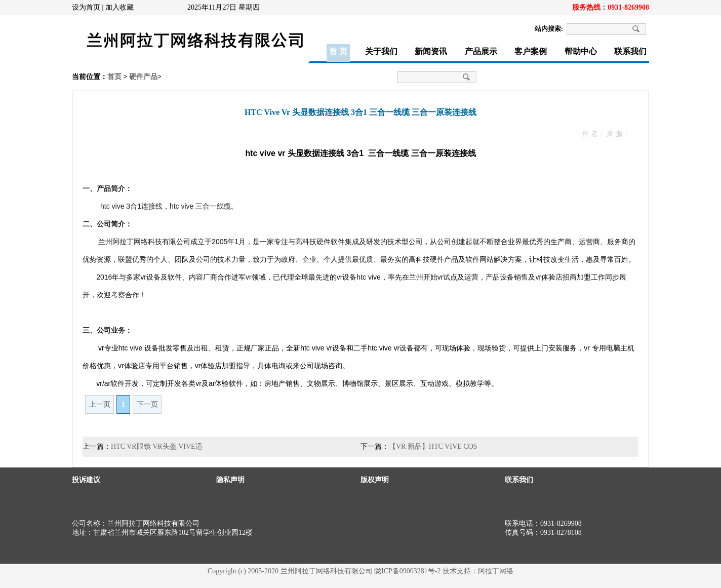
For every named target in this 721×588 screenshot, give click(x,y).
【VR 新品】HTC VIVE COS (433, 446)
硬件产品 (143, 77)
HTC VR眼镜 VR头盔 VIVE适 (157, 446)
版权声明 (375, 480)
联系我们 (630, 51)
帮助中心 (581, 51)
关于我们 (381, 51)
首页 (114, 77)
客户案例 (531, 51)
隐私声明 (230, 480)
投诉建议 (86, 480)
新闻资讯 (431, 51)
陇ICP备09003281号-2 (407, 571)
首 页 (338, 51)
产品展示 (481, 51)
